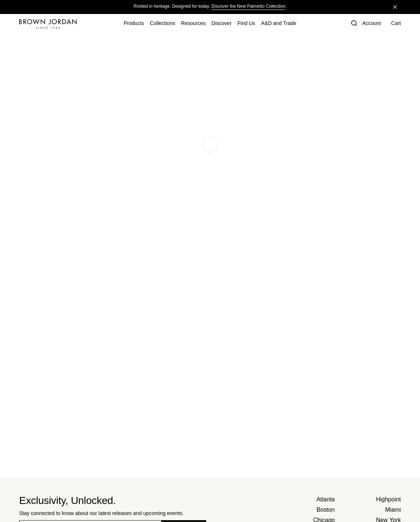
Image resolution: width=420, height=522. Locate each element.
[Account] (372, 24)
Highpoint (388, 499)
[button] (353, 24)
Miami (393, 510)
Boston (326, 510)
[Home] (48, 24)
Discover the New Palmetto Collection (248, 6)
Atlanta (326, 499)
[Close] (395, 7)
